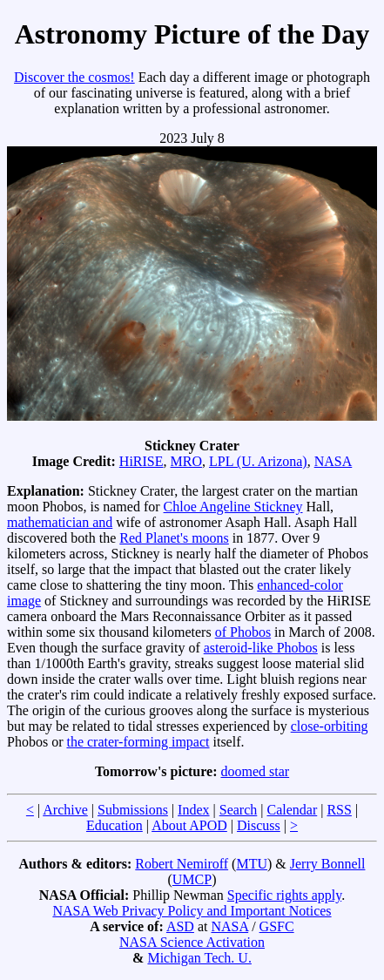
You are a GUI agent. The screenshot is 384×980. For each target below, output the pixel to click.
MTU (252, 864)
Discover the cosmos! (74, 77)
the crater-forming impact (138, 742)
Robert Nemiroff (182, 864)
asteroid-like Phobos (261, 648)
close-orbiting (330, 726)
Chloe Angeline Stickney (233, 507)
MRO (186, 461)
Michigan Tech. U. (199, 958)
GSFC (277, 926)
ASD (180, 926)
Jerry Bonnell (328, 864)
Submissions (133, 810)
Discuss (259, 825)
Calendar (292, 810)
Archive (65, 810)
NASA (333, 461)
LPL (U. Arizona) (258, 461)
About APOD (189, 825)
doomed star (255, 771)
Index (193, 810)
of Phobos (243, 632)
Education (115, 825)
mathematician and (60, 522)
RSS (339, 810)
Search (239, 810)
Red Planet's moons (174, 538)
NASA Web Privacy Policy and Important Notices (192, 911)
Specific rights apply (284, 895)
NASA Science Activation (192, 942)
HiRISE (141, 461)
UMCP (192, 879)
